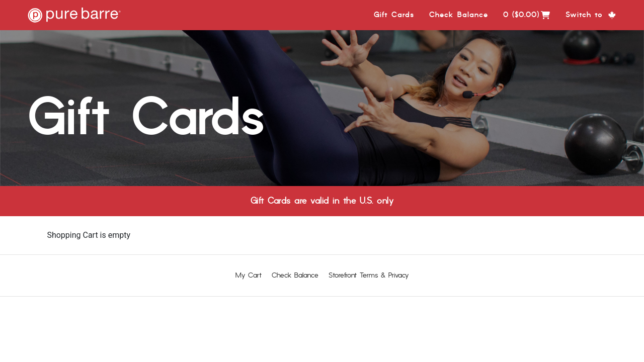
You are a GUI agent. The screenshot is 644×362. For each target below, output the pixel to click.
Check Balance (459, 15)
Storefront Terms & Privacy (369, 275)
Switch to (591, 15)
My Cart (249, 275)
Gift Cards (394, 15)
